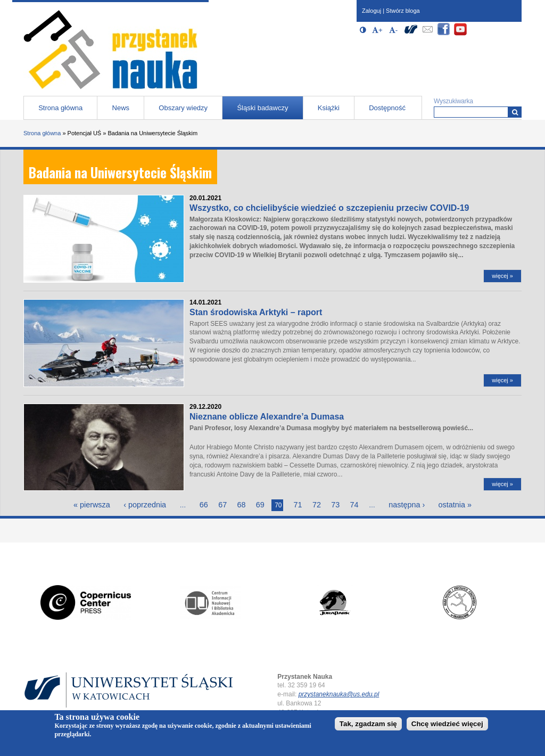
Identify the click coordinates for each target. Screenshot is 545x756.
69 (260, 505)
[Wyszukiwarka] (515, 112)
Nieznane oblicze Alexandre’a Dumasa (267, 417)
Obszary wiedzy (183, 108)
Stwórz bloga (403, 11)
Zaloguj (371, 11)
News (121, 108)
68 (242, 505)
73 (335, 505)
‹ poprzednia (145, 505)
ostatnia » (455, 505)
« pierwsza (92, 505)
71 (298, 505)
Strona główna (60, 108)
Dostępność (387, 108)
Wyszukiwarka (453, 101)
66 (204, 505)
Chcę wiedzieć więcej (447, 724)
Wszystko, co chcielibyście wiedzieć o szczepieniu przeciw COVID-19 (329, 208)
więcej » (502, 276)
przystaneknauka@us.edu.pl (339, 694)
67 (222, 505)
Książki (329, 108)
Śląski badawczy (262, 108)
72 (317, 505)
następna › (407, 505)
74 (354, 505)
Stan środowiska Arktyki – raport (256, 312)
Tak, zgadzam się (368, 724)
